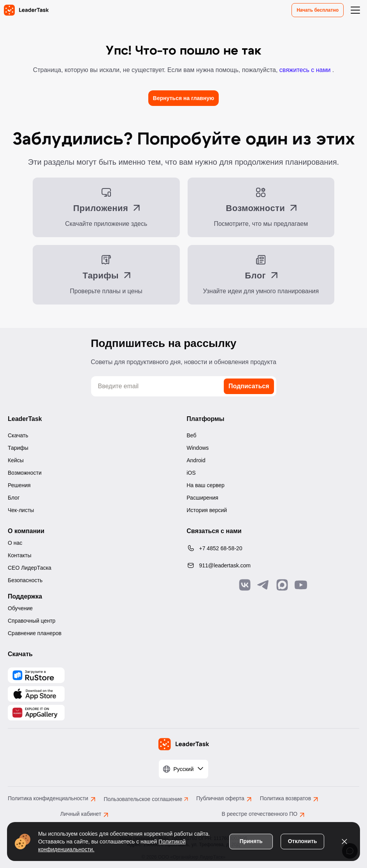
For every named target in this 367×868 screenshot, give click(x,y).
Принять (250, 840)
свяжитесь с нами (306, 70)
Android (196, 460)
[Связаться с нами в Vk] (245, 585)
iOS (191, 473)
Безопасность (25, 580)
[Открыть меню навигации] (355, 10)
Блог (14, 498)
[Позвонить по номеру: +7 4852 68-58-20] (273, 548)
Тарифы (18, 448)
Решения (19, 485)
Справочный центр (32, 621)
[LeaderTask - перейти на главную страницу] (26, 10)
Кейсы (16, 460)
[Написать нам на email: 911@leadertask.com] (273, 565)
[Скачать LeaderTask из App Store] (36, 694)
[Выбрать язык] (184, 769)
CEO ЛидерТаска (30, 568)
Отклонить (302, 840)
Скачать (18, 435)
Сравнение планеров (35, 633)
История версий (207, 510)
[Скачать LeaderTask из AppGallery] (36, 675)
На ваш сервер (206, 485)
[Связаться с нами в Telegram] (263, 585)
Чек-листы (21, 510)
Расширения (203, 498)
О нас (15, 543)
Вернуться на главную (183, 98)
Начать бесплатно (318, 10)
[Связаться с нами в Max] (282, 585)
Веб (192, 435)
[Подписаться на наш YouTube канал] (301, 585)
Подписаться (249, 386)
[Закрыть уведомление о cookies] (344, 841)
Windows (198, 448)
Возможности (25, 473)
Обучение (20, 608)
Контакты (19, 555)
